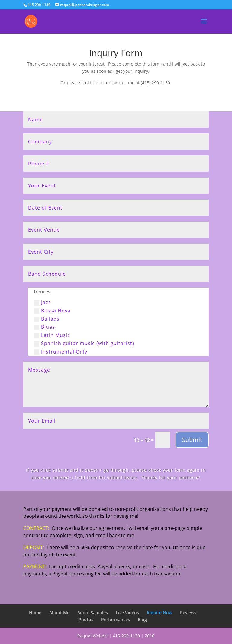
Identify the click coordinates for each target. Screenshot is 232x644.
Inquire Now (159, 612)
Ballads (47, 319)
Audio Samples (93, 612)
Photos (86, 619)
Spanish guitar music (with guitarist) (84, 343)
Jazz (42, 302)
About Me (59, 612)
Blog (142, 619)
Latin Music (52, 335)
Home (35, 612)
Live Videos (127, 612)
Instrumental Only (61, 352)
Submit (192, 440)
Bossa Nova (52, 311)
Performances (116, 619)
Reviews (188, 612)
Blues (44, 327)
